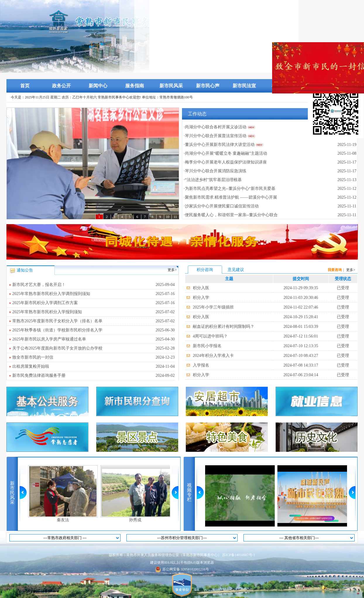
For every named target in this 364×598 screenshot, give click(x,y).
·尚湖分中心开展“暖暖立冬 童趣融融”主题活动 (225, 153)
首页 (25, 86)
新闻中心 (98, 86)
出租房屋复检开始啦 (93, 367)
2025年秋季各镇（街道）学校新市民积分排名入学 (93, 330)
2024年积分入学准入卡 (213, 356)
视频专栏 (189, 492)
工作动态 (197, 114)
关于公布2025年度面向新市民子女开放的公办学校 (93, 348)
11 (175, 217)
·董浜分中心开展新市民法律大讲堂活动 (219, 145)
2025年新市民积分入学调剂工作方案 (93, 303)
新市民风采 (171, 86)
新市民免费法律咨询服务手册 (93, 376)
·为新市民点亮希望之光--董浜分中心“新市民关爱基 (230, 189)
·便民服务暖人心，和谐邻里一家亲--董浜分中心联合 (231, 215)
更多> (172, 270)
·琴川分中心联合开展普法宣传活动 (215, 136)
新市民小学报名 (207, 346)
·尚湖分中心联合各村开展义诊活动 (215, 127)
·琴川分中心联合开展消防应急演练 (215, 171)
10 (168, 217)
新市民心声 (208, 86)
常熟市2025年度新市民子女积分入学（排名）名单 (93, 321)
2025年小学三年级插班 (213, 307)
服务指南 (135, 86)
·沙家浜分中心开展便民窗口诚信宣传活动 (221, 206)
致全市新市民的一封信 (93, 357)
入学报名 (201, 365)
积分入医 (201, 288)
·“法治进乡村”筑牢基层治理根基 (213, 180)
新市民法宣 (244, 86)
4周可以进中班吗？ (210, 336)
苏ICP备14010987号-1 (239, 555)
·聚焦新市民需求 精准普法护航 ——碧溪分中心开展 (230, 197)
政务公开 (61, 86)
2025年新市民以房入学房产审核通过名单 (93, 339)
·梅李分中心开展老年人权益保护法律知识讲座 (225, 162)
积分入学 (201, 298)
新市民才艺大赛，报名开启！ (93, 285)
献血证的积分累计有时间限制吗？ (224, 327)
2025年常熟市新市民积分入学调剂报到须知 (93, 294)
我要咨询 (335, 270)
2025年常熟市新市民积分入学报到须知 (93, 312)
